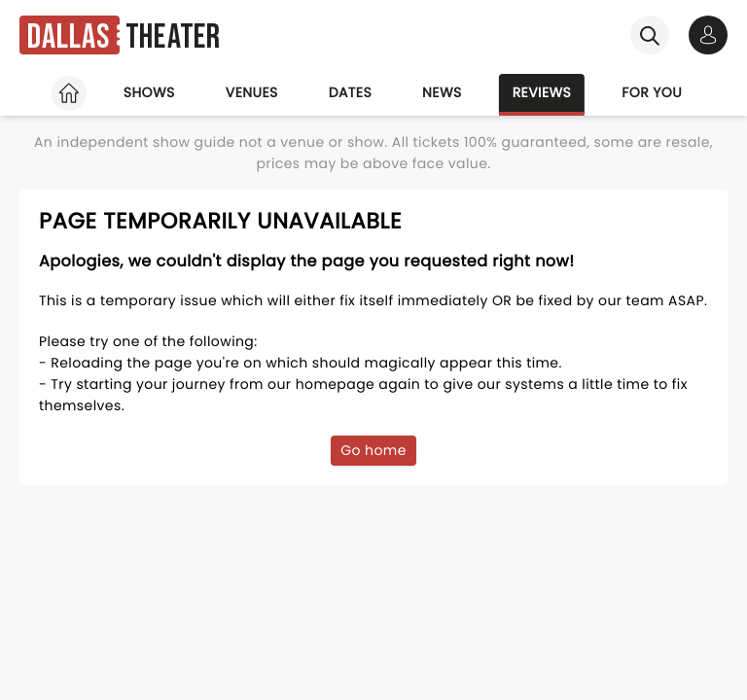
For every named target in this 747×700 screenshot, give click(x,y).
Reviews (542, 92)
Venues (252, 92)
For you (652, 92)
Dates (350, 92)
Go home (373, 450)
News (442, 92)
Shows (149, 92)
